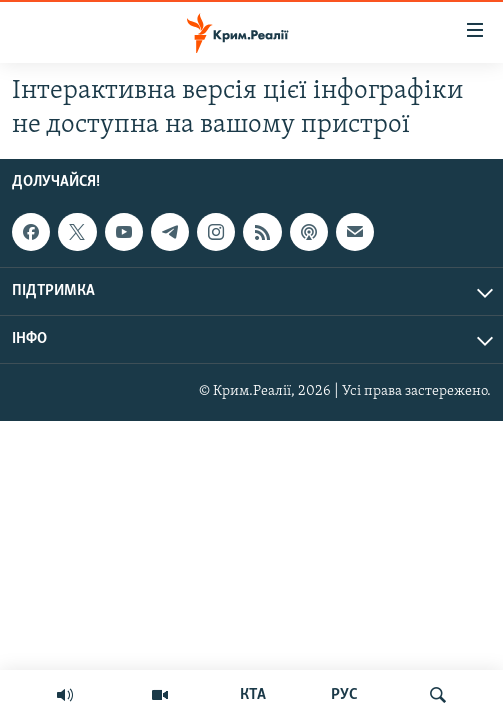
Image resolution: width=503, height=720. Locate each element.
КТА (253, 695)
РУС (344, 695)
